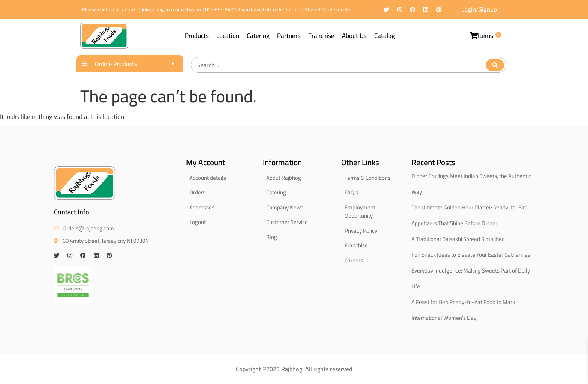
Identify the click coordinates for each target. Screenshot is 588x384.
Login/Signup (479, 9)
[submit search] (495, 65)
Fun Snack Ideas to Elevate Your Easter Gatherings (471, 255)
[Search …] (349, 65)
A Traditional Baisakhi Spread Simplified (458, 239)
